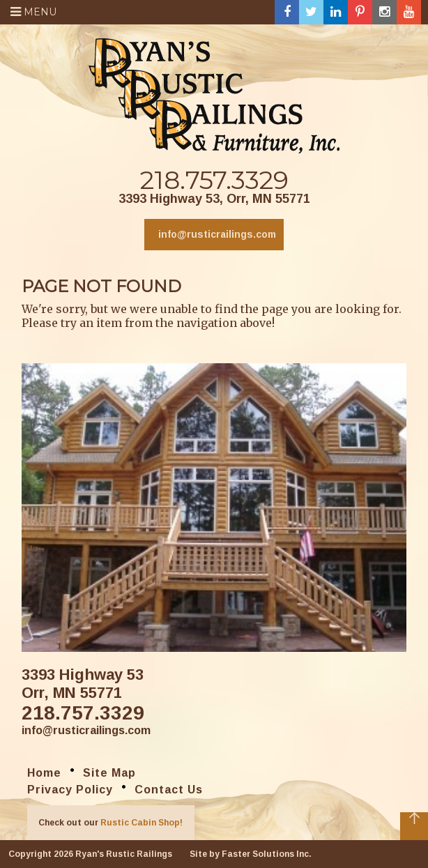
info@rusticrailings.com (217, 234)
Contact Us (169, 790)
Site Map (109, 773)
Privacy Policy (70, 790)
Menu (33, 12)
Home (44, 773)
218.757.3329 (214, 180)
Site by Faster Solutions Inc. (251, 854)
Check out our (110, 823)
